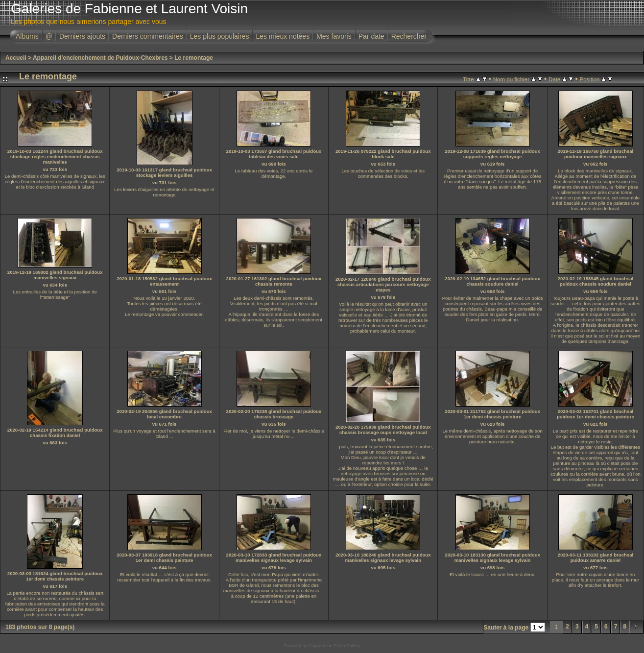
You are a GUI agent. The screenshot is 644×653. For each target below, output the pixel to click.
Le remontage (194, 58)
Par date (371, 36)
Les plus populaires (220, 36)
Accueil (16, 58)
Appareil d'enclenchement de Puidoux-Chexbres (100, 58)
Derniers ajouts (82, 36)
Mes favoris (334, 36)
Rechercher (409, 36)
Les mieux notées (283, 36)
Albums (27, 36)
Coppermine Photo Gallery (334, 646)
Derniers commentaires (148, 36)
